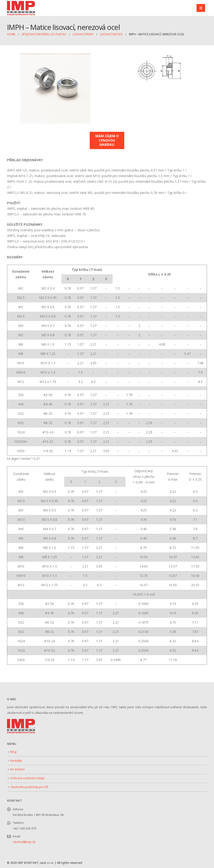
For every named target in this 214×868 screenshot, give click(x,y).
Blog (13, 752)
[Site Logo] (21, 8)
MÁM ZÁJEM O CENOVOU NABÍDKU (107, 140)
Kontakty (16, 761)
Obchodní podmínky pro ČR (29, 787)
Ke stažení (17, 769)
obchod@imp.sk (24, 842)
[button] (201, 8)
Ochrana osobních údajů (27, 778)
